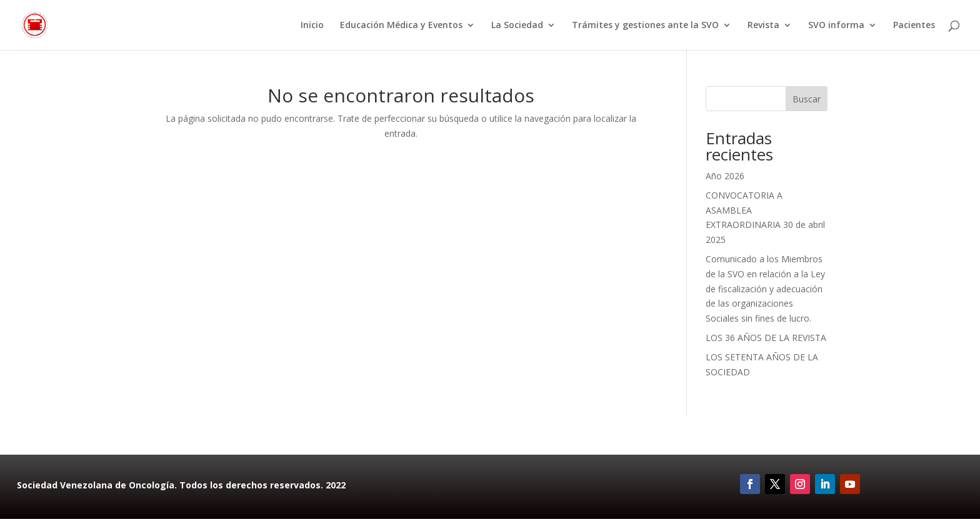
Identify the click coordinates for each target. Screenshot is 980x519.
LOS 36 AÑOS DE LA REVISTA (766, 338)
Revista (763, 26)
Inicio (312, 26)
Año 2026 (725, 176)
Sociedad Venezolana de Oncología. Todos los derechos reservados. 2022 (181, 485)
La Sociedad (517, 26)
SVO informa (836, 26)
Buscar (807, 99)
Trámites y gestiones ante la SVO (645, 26)
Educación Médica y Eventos (401, 26)
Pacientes (914, 26)
